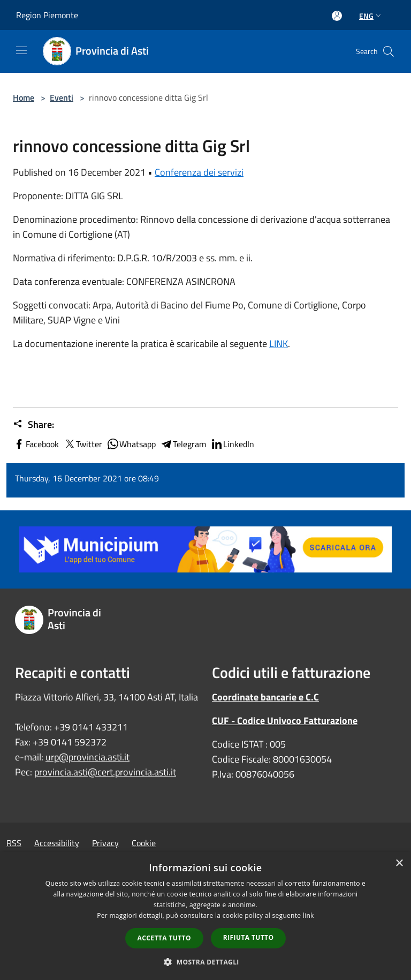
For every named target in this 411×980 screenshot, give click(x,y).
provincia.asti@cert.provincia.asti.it (105, 772)
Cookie (144, 843)
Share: (33, 425)
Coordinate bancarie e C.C (265, 697)
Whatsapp (131, 444)
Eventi (62, 97)
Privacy (105, 843)
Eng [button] (371, 16)
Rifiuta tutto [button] (249, 937)
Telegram (183, 444)
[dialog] (205, 916)
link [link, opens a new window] (309, 915)
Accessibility (57, 843)
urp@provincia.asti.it (87, 757)
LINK (279, 344)
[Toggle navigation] (21, 50)
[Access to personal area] (337, 16)
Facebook (36, 444)
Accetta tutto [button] (164, 938)
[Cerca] (389, 51)
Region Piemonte (47, 15)
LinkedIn (232, 444)
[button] (205, 962)
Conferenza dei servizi (199, 172)
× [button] (399, 864)
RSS (14, 843)
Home (24, 97)
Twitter (83, 444)
